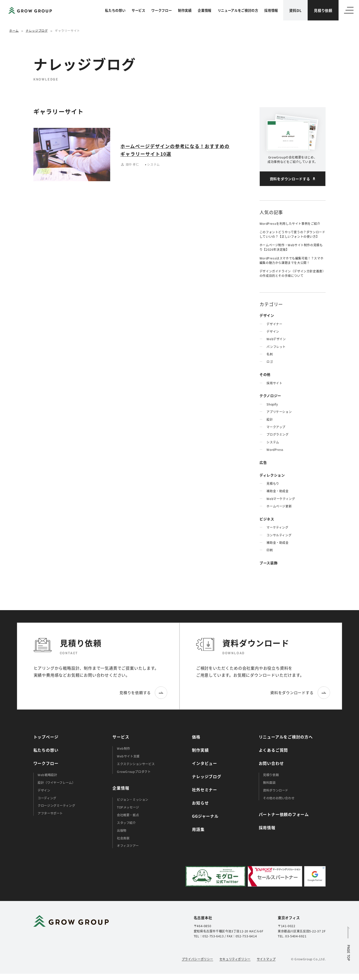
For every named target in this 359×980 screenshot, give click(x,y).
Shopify (272, 404)
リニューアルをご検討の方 (238, 10)
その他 (265, 374)
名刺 (270, 354)
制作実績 (185, 10)
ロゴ (270, 362)
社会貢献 (123, 838)
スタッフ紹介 (126, 823)
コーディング (47, 798)
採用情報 (271, 10)
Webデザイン (276, 339)
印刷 (270, 550)
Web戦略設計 (47, 775)
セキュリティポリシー (235, 959)
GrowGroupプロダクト (134, 772)
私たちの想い (115, 10)
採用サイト (274, 383)
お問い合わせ (271, 763)
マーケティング (277, 527)
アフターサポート (50, 813)
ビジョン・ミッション (133, 800)
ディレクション (272, 475)
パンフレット (276, 347)
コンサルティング (279, 535)
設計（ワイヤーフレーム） (56, 783)
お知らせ (200, 803)
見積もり (273, 483)
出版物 (122, 830)
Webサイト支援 (128, 756)
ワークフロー (162, 10)
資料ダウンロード (276, 790)
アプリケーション (279, 412)
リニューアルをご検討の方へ (286, 737)
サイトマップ (266, 959)
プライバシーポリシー (197, 959)
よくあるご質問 (273, 750)
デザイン (267, 315)
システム (273, 442)
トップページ (46, 737)
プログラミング (277, 434)
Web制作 (124, 748)
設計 (270, 419)
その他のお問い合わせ (279, 798)
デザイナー (274, 324)
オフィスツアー (128, 846)
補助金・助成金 (277, 491)
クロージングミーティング (56, 806)
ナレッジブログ (37, 31)
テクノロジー (270, 396)
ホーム (14, 31)
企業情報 (205, 10)
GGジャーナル (205, 816)
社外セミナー (205, 790)
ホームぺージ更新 (279, 506)
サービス (138, 10)
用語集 (198, 829)
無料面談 (269, 783)
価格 (196, 737)
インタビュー (205, 763)
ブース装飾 (269, 563)
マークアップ (276, 427)
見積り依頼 (323, 10)
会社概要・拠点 (128, 815)
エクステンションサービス (136, 764)
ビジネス (267, 519)
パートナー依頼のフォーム (284, 814)
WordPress (275, 449)
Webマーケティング (281, 499)
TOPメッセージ (128, 807)
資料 (295, 10)
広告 (263, 462)
